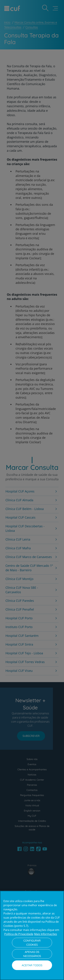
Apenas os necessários (32, 954)
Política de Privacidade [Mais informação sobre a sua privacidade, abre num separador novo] (19, 934)
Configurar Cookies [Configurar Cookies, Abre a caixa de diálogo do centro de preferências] (32, 943)
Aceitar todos (32, 965)
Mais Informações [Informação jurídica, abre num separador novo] (46, 934)
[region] (32, 935)
